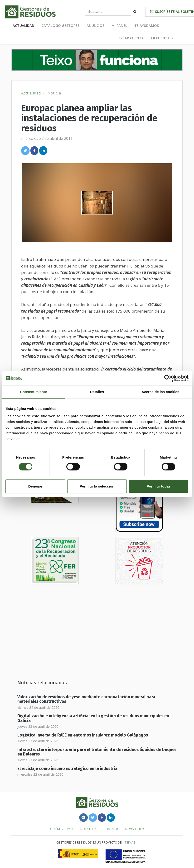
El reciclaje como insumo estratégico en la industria (67, 769)
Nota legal (89, 829)
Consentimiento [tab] (34, 392)
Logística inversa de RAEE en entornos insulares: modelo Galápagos (83, 735)
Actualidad (23, 26)
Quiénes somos (62, 829)
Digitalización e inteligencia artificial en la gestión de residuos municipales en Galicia (93, 718)
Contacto (112, 829)
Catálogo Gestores (60, 26)
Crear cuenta (131, 38)
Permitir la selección (97, 486)
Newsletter (135, 829)
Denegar (35, 486)
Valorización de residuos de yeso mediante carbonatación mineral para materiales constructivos (86, 699)
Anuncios (95, 26)
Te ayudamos (147, 26)
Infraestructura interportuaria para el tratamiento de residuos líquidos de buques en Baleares (97, 752)
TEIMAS (130, 842)
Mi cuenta (162, 38)
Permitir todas (159, 486)
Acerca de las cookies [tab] (160, 392)
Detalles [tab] (97, 392)
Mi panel (119, 26)
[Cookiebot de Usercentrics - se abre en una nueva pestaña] (168, 378)
